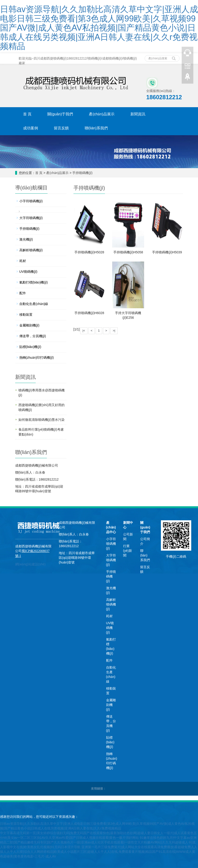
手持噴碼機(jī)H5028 (89, 252)
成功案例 (31, 128)
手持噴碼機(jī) (82, 173)
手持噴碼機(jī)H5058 (128, 252)
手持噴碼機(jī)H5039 (167, 252)
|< (84, 331)
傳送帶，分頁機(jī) (33, 336)
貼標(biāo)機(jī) (30, 347)
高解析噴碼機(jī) (31, 250)
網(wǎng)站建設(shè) (30, 564)
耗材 (23, 261)
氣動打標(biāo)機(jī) (34, 282)
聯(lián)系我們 (96, 128)
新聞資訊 (138, 114)
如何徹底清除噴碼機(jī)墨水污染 (42, 420)
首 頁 (27, 114)
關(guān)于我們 (60, 114)
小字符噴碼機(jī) (31, 201)
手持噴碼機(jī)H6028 (89, 313)
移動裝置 (26, 315)
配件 (23, 293)
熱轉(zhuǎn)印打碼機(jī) (37, 358)
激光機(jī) (26, 239)
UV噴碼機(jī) (28, 272)
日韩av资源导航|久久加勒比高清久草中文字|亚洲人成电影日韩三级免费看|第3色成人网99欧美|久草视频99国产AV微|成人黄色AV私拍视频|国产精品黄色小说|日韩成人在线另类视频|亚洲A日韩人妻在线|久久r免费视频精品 (99, 28)
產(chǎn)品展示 (102, 114)
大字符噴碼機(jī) (31, 218)
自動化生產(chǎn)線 (34, 304)
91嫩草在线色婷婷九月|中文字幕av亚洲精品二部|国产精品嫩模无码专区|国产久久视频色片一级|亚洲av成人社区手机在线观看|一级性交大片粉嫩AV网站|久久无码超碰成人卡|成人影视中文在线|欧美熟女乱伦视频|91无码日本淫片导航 (98, 842)
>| (114, 331)
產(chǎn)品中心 (111, 527)
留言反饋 (61, 128)
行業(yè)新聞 (128, 551)
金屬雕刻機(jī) (29, 325)
